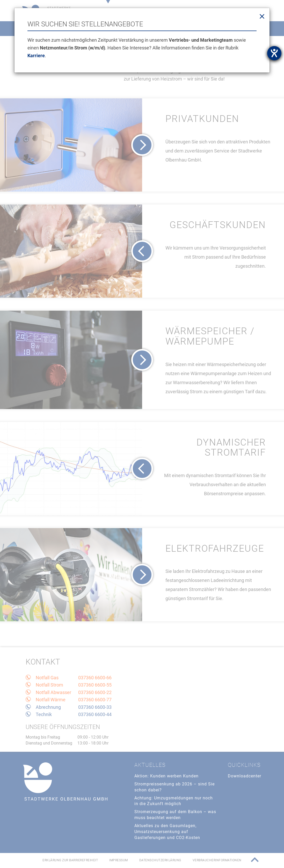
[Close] (262, 17)
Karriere (36, 56)
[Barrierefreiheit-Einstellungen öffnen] (274, 53)
